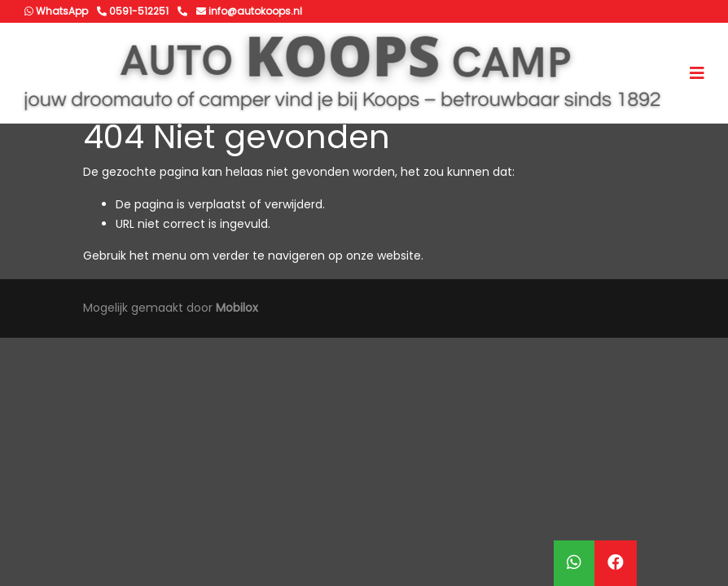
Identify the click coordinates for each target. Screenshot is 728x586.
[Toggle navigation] (697, 73)
